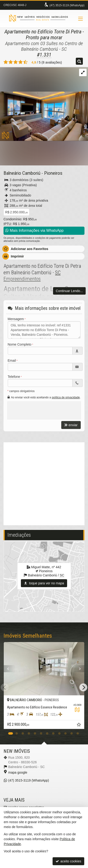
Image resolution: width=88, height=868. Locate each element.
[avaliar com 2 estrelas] (11, 62)
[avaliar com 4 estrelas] (21, 62)
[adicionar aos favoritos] (79, 725)
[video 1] (44, 483)
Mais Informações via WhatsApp (34, 230)
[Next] (83, 687)
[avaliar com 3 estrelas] (16, 62)
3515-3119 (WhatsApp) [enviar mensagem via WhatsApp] (67, 5)
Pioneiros (53, 173)
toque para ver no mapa (44, 583)
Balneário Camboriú (22, 173)
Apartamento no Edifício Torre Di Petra (43, 32)
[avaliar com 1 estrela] (6, 62)
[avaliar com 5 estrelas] (25, 62)
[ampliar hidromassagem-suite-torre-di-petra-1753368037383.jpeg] (44, 104)
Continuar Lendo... (69, 291)
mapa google (18, 772)
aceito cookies (68, 861)
